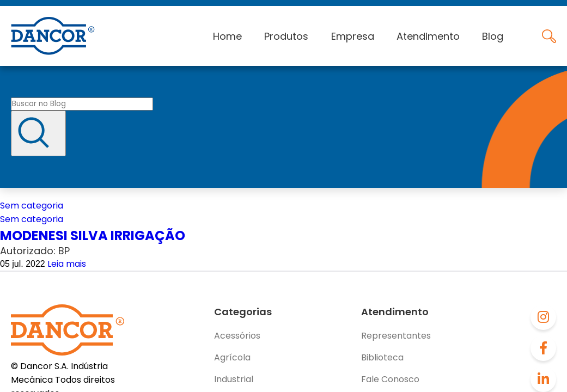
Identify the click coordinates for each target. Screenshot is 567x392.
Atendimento (428, 36)
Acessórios (237, 336)
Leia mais (67, 264)
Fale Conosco (390, 379)
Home (227, 36)
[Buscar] (38, 133)
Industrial (234, 379)
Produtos (286, 36)
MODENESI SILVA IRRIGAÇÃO (93, 235)
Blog (493, 36)
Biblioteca (382, 357)
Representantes (396, 336)
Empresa (353, 36)
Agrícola (232, 357)
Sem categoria (32, 206)
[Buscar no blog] (82, 104)
